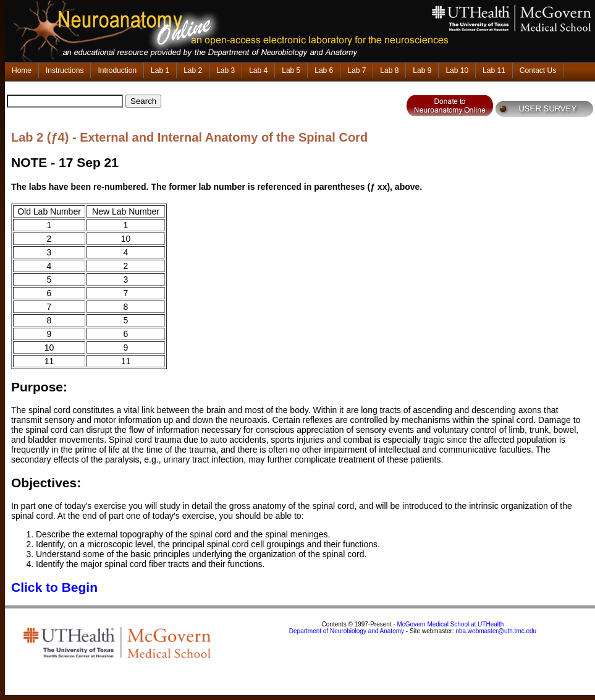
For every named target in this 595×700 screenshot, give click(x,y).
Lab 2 (193, 70)
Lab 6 (324, 70)
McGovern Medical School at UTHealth (451, 624)
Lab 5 (291, 70)
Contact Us (538, 70)
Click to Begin (54, 587)
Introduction (117, 70)
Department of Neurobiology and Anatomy (347, 631)
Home (22, 70)
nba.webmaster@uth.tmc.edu (496, 631)
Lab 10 (457, 70)
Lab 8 (389, 70)
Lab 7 (357, 70)
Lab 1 (160, 70)
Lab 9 (422, 70)
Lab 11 (494, 70)
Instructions (65, 70)
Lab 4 (258, 70)
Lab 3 (226, 70)
